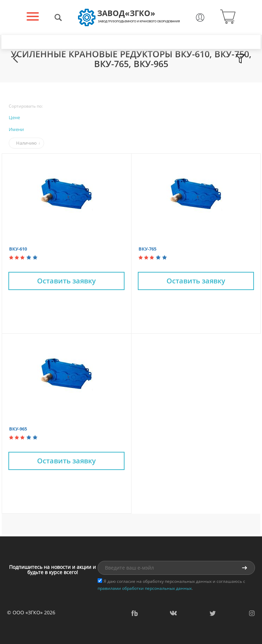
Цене (14, 117)
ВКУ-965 (18, 429)
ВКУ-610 (18, 249)
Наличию (26, 143)
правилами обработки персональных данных (145, 588)
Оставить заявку (66, 281)
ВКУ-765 (147, 249)
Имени (16, 129)
